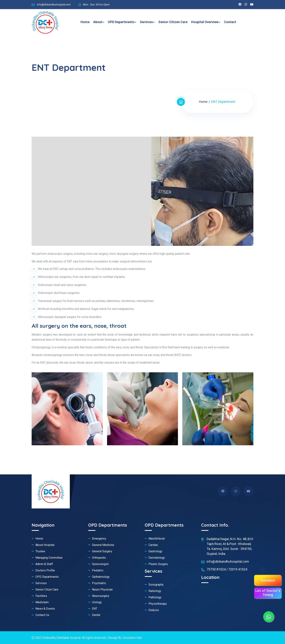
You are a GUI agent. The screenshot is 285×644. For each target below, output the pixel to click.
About (98, 22)
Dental (96, 615)
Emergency (99, 539)
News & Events (45, 609)
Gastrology (155, 551)
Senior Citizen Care (173, 22)
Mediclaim (42, 602)
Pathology (155, 597)
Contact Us (42, 615)
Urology (97, 602)
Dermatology (157, 558)
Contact (230, 22)
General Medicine (103, 545)
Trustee (40, 551)
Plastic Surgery (158, 564)
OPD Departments (121, 22)
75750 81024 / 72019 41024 (227, 569)
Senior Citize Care (47, 590)
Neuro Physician (102, 590)
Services (146, 22)
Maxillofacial (157, 539)
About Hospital (45, 545)
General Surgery (102, 551)
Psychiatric (99, 583)
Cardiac (153, 545)
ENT (95, 609)
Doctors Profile (45, 570)
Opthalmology (101, 577)
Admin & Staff (44, 564)
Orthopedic (99, 558)
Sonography (156, 585)
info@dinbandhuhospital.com (54, 5)
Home (85, 22)
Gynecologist (100, 564)
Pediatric (98, 570)
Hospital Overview (205, 22)
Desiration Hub (132, 638)
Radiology (155, 591)
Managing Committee (49, 558)
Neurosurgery (101, 596)
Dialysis (154, 610)
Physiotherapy (158, 604)
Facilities (41, 596)
